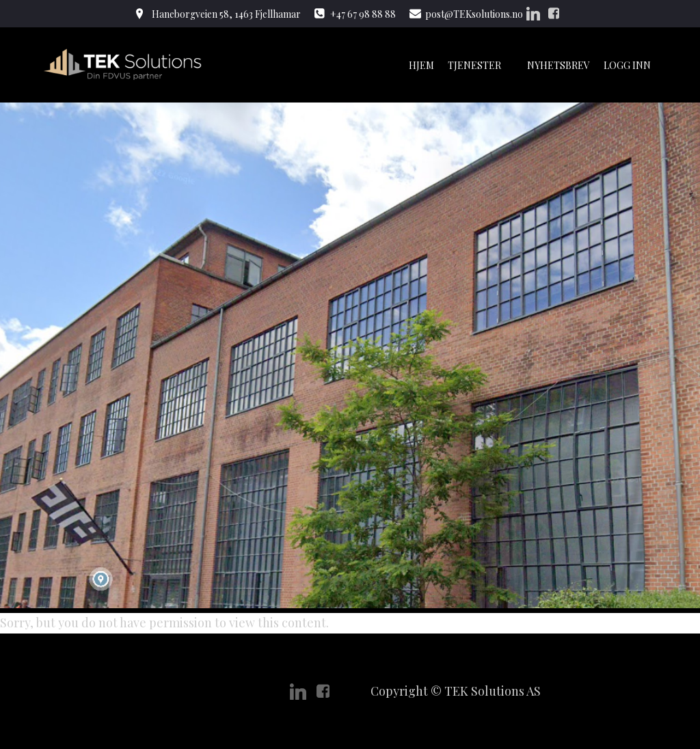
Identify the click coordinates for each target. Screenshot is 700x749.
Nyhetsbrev (558, 65)
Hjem (421, 65)
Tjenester (481, 65)
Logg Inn (627, 65)
